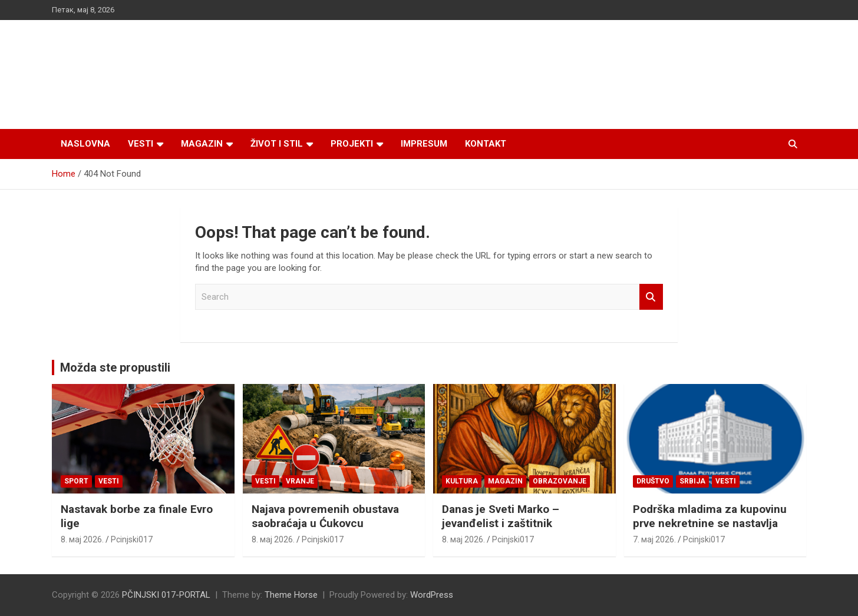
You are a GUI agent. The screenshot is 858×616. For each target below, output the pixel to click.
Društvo (653, 481)
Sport (76, 481)
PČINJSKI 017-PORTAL (166, 595)
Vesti (141, 144)
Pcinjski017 (132, 539)
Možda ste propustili (115, 367)
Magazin (202, 144)
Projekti (352, 144)
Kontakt (486, 144)
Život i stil (277, 144)
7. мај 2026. (654, 539)
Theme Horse (291, 595)
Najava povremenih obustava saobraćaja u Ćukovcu (325, 516)
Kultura (462, 481)
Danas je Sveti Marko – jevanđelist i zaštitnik (501, 516)
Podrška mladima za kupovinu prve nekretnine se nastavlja (710, 516)
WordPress (432, 595)
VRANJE (300, 481)
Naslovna (85, 144)
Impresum (424, 144)
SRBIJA (692, 481)
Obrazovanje (560, 481)
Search (651, 297)
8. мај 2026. (82, 539)
